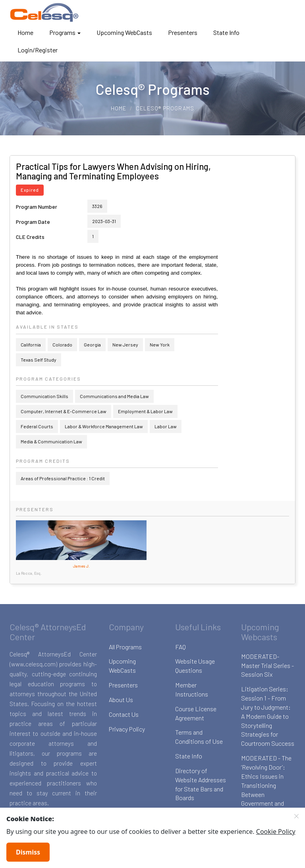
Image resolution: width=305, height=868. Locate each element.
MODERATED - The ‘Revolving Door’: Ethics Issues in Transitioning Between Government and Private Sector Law (266, 785)
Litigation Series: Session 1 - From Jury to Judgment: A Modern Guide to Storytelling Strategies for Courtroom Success (268, 716)
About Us (121, 700)
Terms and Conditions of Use (199, 737)
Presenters (183, 32)
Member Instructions (192, 689)
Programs (65, 32)
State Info (226, 32)
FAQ (180, 647)
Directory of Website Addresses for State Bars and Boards (201, 784)
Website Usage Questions (195, 666)
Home (25, 32)
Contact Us (124, 714)
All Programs (125, 647)
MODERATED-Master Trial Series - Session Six (267, 665)
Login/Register (38, 50)
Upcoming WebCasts (124, 32)
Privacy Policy (127, 729)
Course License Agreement (196, 713)
